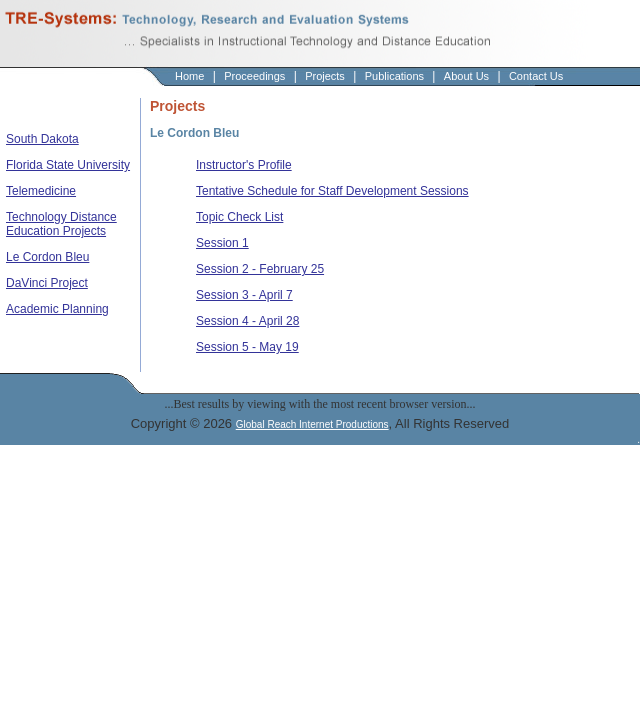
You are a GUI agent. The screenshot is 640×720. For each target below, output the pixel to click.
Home (189, 76)
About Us (466, 76)
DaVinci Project (47, 283)
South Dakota (42, 139)
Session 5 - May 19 (247, 347)
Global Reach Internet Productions (312, 424)
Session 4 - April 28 (247, 321)
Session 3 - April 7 (244, 295)
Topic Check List (239, 217)
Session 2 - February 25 (260, 269)
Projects (325, 76)
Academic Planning (57, 309)
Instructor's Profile (244, 165)
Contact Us (536, 76)
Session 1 (222, 243)
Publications (394, 76)
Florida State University (68, 165)
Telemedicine (41, 191)
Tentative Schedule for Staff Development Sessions (332, 191)
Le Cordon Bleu (47, 257)
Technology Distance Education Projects (61, 224)
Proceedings (254, 76)
